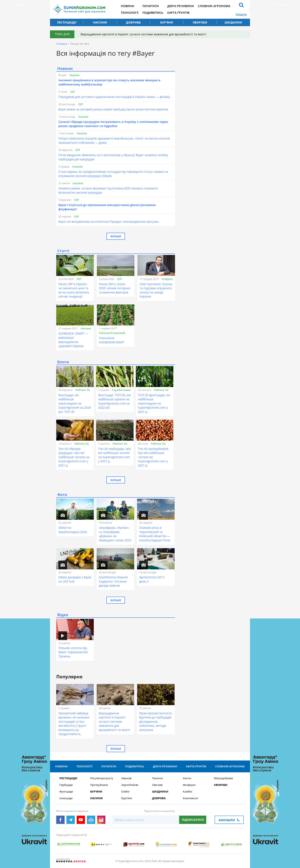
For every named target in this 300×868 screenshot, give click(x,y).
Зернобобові (130, 785)
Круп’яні (127, 798)
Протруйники (99, 785)
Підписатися (193, 820)
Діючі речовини (181, 6)
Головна (62, 44)
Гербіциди (66, 785)
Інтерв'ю (167, 279)
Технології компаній (112, 333)
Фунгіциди (66, 792)
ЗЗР (72, 92)
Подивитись (153, 13)
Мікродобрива (223, 778)
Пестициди (67, 22)
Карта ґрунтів (178, 13)
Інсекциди (66, 798)
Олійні (125, 792)
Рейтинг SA (83, 390)
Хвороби (200, 22)
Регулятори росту (102, 778)
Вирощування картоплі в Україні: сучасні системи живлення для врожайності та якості (143, 34)
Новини (127, 6)
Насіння (100, 22)
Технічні (157, 778)
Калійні (187, 792)
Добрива (133, 22)
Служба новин (121, 390)
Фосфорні (189, 785)
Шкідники (233, 22)
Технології (130, 13)
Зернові (126, 778)
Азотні (187, 778)
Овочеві (157, 785)
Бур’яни (167, 22)
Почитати (151, 6)
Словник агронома (214, 6)
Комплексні (190, 798)
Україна (74, 75)
